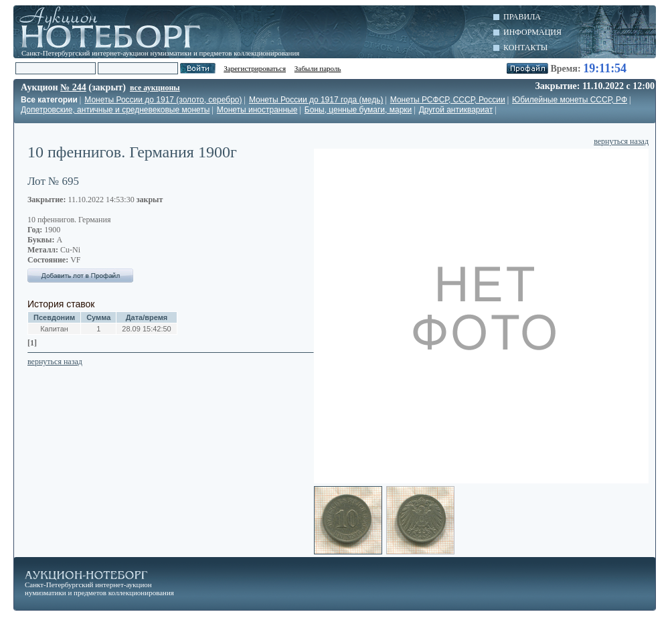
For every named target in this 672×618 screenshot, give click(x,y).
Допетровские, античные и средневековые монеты (115, 110)
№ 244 (73, 87)
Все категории (49, 100)
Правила (522, 17)
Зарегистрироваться (255, 68)
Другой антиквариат (456, 110)
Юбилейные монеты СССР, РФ (570, 100)
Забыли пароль (318, 68)
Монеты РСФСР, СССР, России (448, 100)
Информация (532, 32)
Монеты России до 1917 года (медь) (316, 100)
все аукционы (155, 88)
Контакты (525, 48)
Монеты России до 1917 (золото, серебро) (163, 100)
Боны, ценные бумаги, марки (358, 110)
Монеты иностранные (257, 110)
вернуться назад (621, 141)
